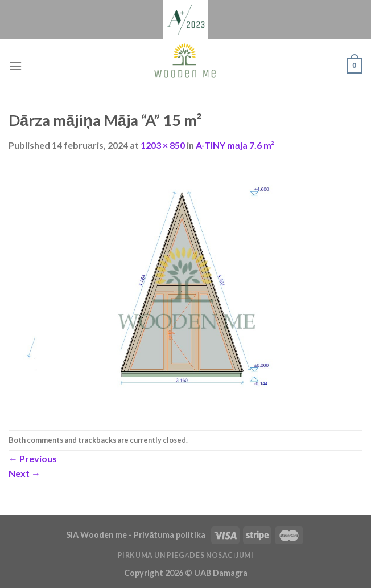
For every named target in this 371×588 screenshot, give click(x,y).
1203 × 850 (163, 145)
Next (24, 473)
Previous (33, 458)
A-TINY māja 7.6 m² (235, 145)
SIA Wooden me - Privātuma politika (137, 535)
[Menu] (15, 66)
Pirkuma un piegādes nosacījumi (186, 555)
